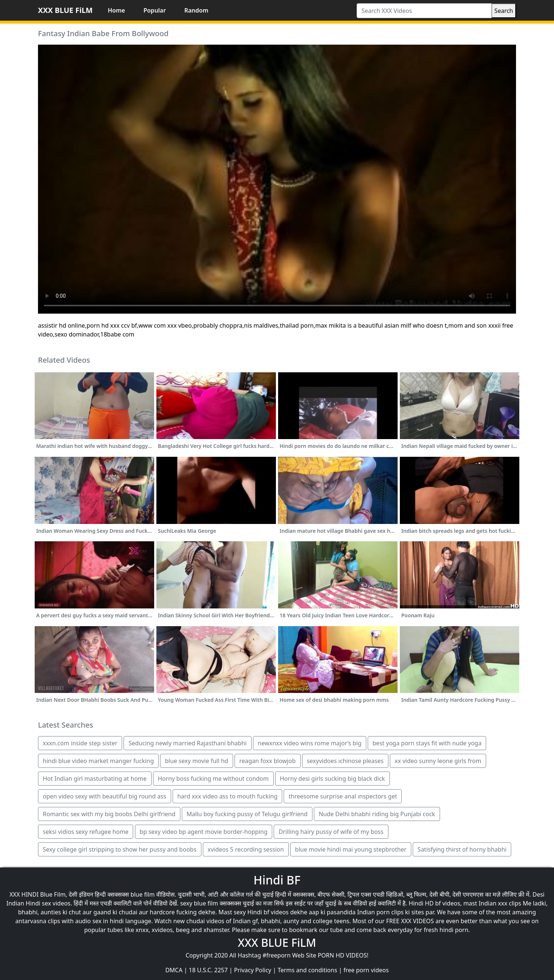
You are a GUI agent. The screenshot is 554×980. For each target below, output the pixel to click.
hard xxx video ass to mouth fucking (228, 796)
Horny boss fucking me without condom (213, 779)
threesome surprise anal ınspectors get (343, 796)
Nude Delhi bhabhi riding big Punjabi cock (377, 814)
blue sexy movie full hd (197, 761)
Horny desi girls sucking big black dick (333, 779)
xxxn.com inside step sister (80, 743)
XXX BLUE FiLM (65, 10)
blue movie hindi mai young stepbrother (351, 849)
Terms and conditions (307, 970)
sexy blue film (199, 903)
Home (116, 10)
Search (504, 11)
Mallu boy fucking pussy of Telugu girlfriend (247, 814)
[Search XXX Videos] (424, 11)
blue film (143, 894)
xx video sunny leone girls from (438, 761)
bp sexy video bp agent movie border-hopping (204, 832)
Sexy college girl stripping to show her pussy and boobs (120, 849)
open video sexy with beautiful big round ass (105, 796)
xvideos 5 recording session (246, 849)
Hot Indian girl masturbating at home (95, 779)
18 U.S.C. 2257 (208, 970)
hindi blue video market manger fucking (98, 761)
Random (196, 10)
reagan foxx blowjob (268, 761)
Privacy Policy (253, 970)
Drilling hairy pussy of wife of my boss (331, 832)
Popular (155, 10)
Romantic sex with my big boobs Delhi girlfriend (109, 814)
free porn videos (366, 970)
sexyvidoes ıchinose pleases (345, 761)
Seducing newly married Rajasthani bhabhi (187, 743)
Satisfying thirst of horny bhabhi (462, 849)
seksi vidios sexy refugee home (86, 832)
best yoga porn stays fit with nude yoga (427, 743)
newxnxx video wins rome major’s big (310, 743)
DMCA (174, 970)
